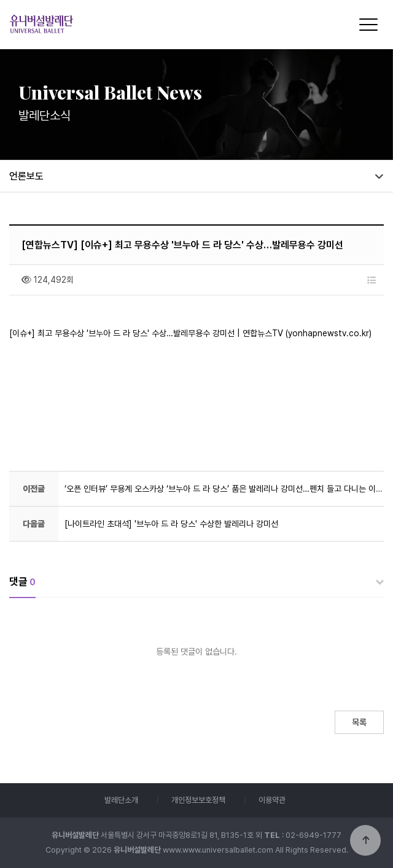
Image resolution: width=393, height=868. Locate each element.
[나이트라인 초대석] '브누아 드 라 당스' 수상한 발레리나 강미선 (171, 524)
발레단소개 (121, 800)
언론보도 (26, 176)
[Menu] (368, 25)
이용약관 (272, 800)
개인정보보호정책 (198, 800)
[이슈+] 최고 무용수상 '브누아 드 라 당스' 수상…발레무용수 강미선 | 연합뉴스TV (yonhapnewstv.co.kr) (190, 333)
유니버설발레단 (113, 24)
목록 (359, 722)
